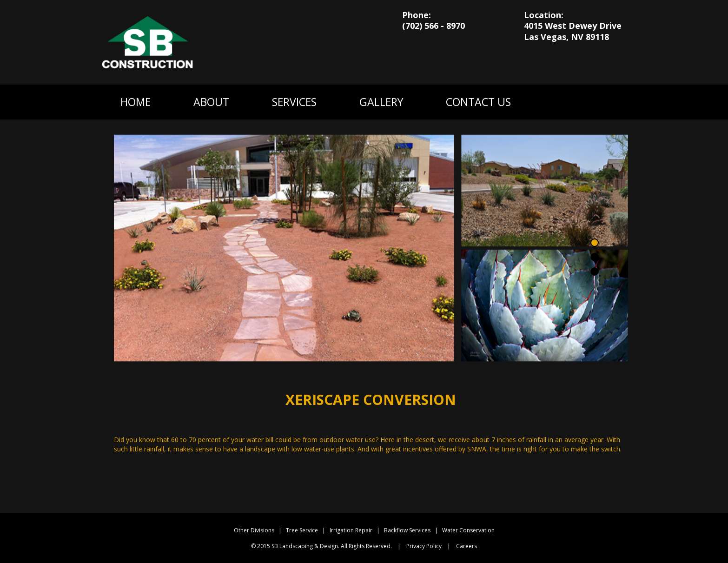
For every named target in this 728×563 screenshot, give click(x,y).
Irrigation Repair (351, 530)
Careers (467, 546)
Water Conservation (468, 530)
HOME (136, 102)
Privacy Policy (424, 546)
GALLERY (381, 102)
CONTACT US (478, 102)
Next (615, 237)
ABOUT (211, 102)
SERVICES (294, 102)
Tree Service (302, 530)
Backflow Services (407, 530)
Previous (127, 237)
